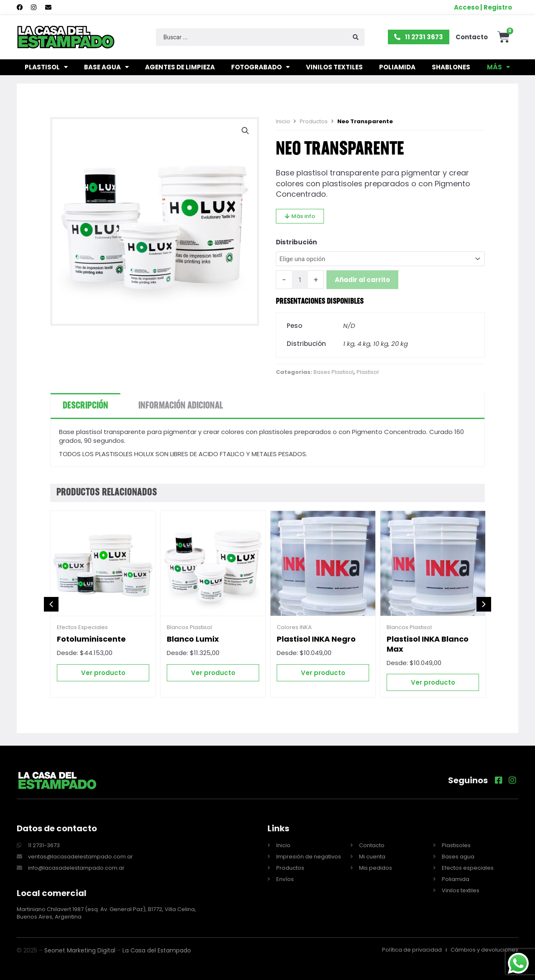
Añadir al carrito (362, 280)
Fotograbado (260, 67)
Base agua (106, 67)
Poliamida (397, 67)
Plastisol (46, 67)
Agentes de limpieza (180, 67)
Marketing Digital (91, 950)
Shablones (451, 67)
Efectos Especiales (82, 627)
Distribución (296, 242)
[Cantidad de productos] (300, 280)
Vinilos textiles (334, 67)
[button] (245, 131)
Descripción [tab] (85, 406)
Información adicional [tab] (181, 406)
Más (498, 67)
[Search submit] (356, 37)
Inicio (283, 121)
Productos (314, 121)
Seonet (55, 950)
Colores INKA (294, 627)
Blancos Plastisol (189, 627)
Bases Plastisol (334, 372)
